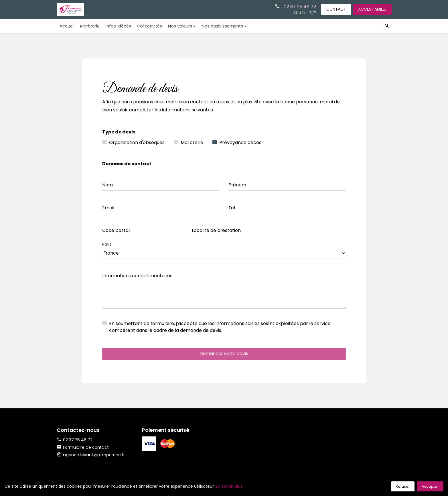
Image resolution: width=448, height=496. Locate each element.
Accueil (66, 26)
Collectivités (146, 26)
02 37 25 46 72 (297, 6)
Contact (334, 9)
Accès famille (372, 9)
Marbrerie (88, 26)
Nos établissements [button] (217, 26)
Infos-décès (116, 26)
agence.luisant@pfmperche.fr (94, 457)
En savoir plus (229, 486)
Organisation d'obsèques (137, 142)
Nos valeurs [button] (176, 26)
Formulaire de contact (83, 450)
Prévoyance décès (240, 142)
